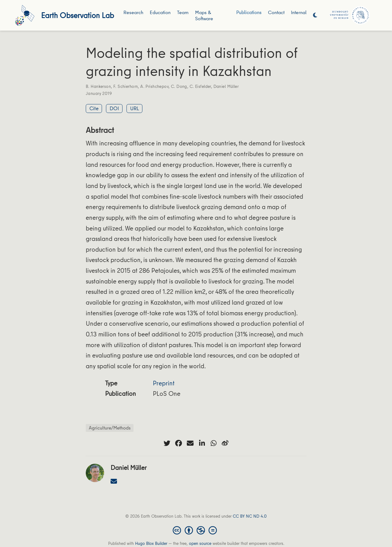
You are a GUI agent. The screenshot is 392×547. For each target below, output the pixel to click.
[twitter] (167, 443)
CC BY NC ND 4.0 (250, 516)
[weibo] (225, 443)
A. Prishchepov (154, 86)
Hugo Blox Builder (151, 543)
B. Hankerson (98, 86)
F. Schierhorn (126, 86)
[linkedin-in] (202, 443)
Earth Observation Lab (77, 15)
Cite (94, 108)
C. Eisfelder (200, 86)
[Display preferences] (315, 15)
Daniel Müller (226, 86)
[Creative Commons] (196, 530)
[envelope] (190, 443)
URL (135, 108)
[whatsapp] (213, 443)
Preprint (164, 383)
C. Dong (179, 86)
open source (200, 543)
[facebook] (179, 443)
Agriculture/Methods (110, 428)
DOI (114, 108)
